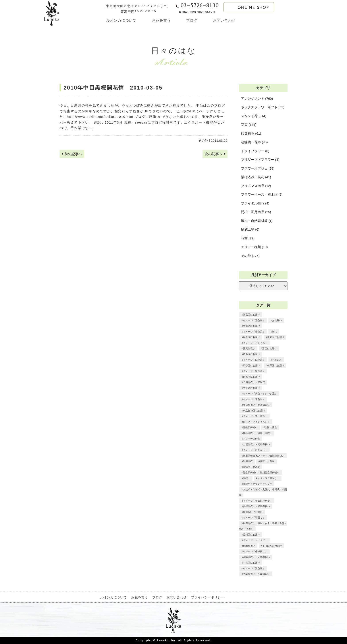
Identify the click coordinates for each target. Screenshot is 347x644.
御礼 (274, 332)
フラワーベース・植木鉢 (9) (262, 194)
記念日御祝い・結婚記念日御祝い (261, 472)
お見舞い (277, 320)
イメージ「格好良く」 (255, 551)
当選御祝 (248, 461)
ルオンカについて (121, 20)
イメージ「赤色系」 (254, 332)
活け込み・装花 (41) (256, 177)
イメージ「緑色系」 (254, 371)
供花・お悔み (267, 461)
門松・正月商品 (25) (256, 212)
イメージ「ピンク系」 (255, 343)
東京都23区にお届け (254, 411)
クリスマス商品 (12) (256, 186)
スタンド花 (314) (254, 116)
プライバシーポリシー (208, 597)
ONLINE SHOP (249, 8)
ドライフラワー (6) (255, 151)
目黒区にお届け (252, 337)
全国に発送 (271, 427)
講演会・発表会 (252, 467)
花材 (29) (248, 238)
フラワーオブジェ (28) (258, 168)
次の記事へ (215, 154)
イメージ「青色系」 (254, 399)
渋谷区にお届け (252, 365)
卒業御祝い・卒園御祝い (256, 574)
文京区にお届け (252, 388)
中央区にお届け (252, 563)
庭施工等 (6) (250, 229)
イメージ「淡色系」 (254, 568)
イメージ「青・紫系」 (255, 416)
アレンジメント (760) (257, 98)
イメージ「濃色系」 (254, 320)
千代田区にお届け (272, 546)
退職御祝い (249, 546)
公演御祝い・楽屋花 (254, 382)
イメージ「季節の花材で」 (258, 501)
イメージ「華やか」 (268, 478)
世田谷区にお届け (253, 512)
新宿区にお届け (252, 315)
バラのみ (277, 360)
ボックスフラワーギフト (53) (263, 107)
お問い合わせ (224, 20)
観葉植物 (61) (251, 133)
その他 (203, 140)
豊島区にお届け (252, 354)
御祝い (247, 478)
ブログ (192, 20)
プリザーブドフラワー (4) (260, 160)
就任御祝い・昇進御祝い (256, 506)
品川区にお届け (252, 535)
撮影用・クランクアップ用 (258, 484)
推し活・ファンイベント (256, 422)
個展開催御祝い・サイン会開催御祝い (264, 456)
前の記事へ (72, 154)
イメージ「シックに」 (255, 540)
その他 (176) (250, 256)
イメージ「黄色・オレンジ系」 (260, 394)
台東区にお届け (252, 377)
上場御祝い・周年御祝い (256, 444)
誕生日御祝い (250, 427)
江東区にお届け (276, 337)
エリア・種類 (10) (254, 247)
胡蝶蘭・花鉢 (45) (254, 142)
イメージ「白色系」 (254, 360)
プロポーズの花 (252, 439)
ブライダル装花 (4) (255, 203)
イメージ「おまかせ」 (255, 450)
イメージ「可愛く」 (254, 518)
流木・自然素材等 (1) (257, 221)
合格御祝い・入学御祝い (256, 557)
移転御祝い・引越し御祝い (258, 433)
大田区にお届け (252, 326)
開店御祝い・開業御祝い (256, 405)
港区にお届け (270, 348)
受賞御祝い (249, 348)
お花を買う (161, 20)
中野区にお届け (276, 365)
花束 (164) (249, 125)
